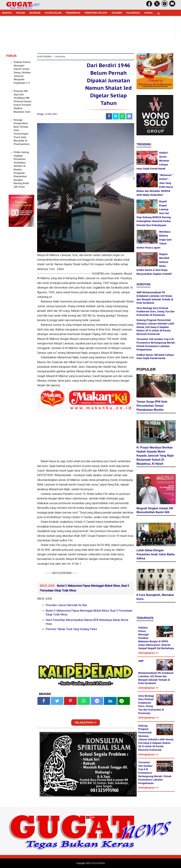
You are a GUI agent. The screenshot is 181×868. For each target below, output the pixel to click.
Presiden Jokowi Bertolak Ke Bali (66, 605)
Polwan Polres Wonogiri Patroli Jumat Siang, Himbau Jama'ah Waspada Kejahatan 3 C (22, 72)
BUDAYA (7, 13)
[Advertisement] (90, 843)
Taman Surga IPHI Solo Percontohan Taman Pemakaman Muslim (152, 406)
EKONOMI (35, 13)
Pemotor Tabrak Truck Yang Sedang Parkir (71, 629)
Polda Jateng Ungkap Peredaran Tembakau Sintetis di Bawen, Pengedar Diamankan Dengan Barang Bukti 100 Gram (21, 169)
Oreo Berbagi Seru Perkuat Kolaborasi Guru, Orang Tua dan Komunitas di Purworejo (155, 312)
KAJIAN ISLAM (53, 13)
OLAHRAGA (133, 13)
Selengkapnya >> (148, 653)
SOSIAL (149, 13)
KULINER (117, 13)
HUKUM (21, 13)
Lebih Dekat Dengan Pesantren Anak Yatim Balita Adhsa (155, 554)
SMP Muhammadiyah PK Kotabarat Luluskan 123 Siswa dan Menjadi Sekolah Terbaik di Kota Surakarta (156, 672)
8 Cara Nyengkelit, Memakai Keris (155, 597)
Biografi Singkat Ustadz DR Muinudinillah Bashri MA (155, 510)
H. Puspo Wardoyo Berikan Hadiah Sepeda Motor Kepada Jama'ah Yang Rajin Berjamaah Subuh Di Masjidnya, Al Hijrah (155, 456)
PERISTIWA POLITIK (96, 13)
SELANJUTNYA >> (86, 723)
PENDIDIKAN (73, 13)
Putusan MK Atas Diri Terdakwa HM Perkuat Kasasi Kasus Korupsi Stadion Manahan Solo (22, 101)
